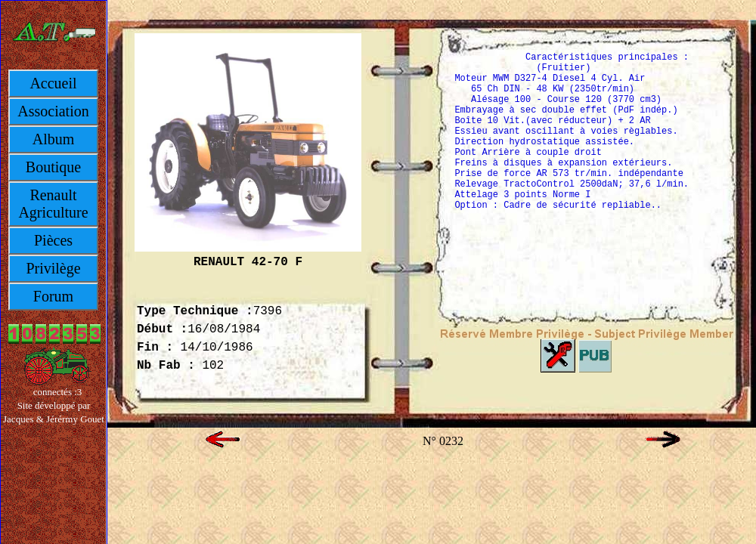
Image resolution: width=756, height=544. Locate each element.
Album (54, 139)
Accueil (53, 83)
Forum (53, 296)
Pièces (53, 240)
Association (53, 111)
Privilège (53, 268)
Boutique (53, 167)
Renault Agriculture (53, 204)
